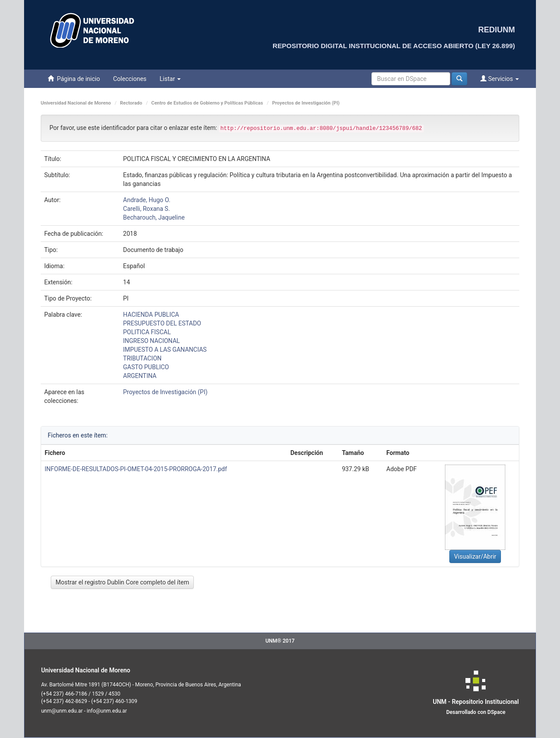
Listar (170, 79)
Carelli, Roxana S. (146, 209)
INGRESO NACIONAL (151, 341)
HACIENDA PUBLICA (151, 315)
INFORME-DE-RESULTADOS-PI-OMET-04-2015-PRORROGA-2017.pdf (136, 469)
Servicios (500, 79)
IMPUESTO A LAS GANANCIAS (165, 350)
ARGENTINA (140, 376)
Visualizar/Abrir (475, 556)
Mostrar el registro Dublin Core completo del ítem (122, 582)
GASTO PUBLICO (146, 367)
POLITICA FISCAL (147, 332)
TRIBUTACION (142, 358)
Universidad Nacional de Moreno (76, 103)
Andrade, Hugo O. (147, 200)
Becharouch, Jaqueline (154, 217)
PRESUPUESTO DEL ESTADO (162, 323)
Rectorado (131, 103)
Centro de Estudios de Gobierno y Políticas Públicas (207, 103)
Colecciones (129, 79)
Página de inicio (74, 79)
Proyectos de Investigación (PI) (306, 103)
